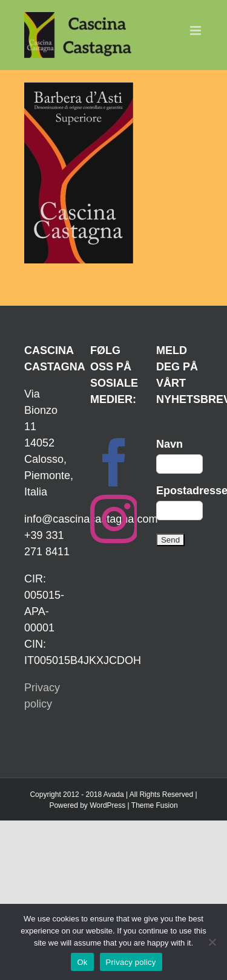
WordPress (107, 805)
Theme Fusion (155, 805)
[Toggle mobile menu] (196, 31)
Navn (169, 444)
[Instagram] (114, 519)
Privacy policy (131, 962)
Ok (82, 962)
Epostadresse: (179, 491)
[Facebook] (114, 462)
